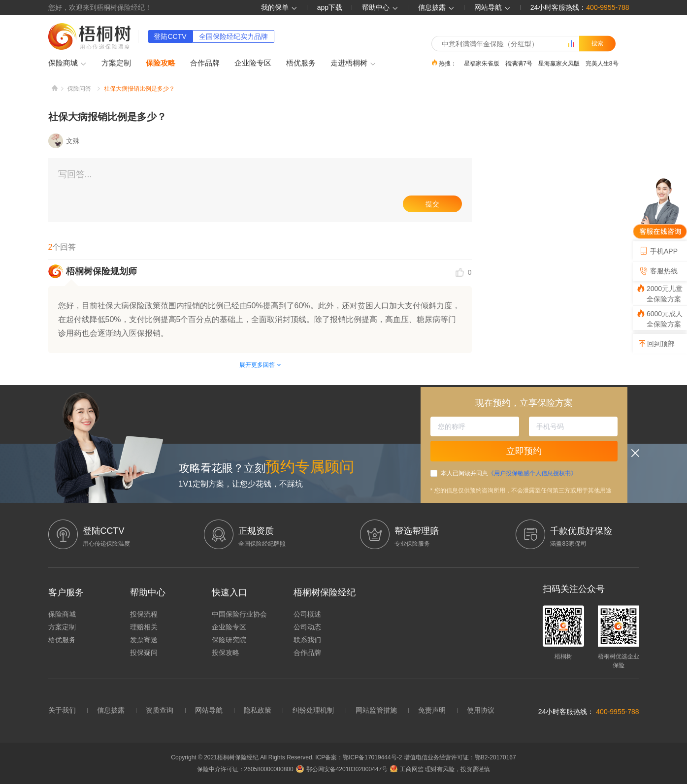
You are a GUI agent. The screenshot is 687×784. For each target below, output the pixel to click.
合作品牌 (205, 63)
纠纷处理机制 (313, 710)
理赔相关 (144, 627)
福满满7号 (519, 63)
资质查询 (160, 710)
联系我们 (307, 640)
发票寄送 (144, 640)
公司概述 (307, 614)
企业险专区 (253, 63)
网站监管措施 (376, 710)
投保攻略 (226, 653)
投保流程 (144, 614)
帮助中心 (380, 7)
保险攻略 (161, 63)
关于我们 (62, 710)
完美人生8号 (602, 63)
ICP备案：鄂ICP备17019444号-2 (359, 757)
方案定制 (116, 63)
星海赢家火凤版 (559, 63)
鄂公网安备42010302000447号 (342, 769)
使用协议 (481, 710)
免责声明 (432, 710)
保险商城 (67, 64)
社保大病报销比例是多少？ (139, 89)
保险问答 (79, 89)
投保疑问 (144, 653)
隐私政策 (258, 710)
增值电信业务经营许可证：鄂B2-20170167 (460, 757)
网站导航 (209, 710)
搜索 (597, 43)
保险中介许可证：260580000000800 (245, 769)
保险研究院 (229, 640)
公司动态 (307, 627)
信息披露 (436, 7)
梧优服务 (301, 63)
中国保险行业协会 (239, 614)
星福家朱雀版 (482, 63)
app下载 (330, 7)
